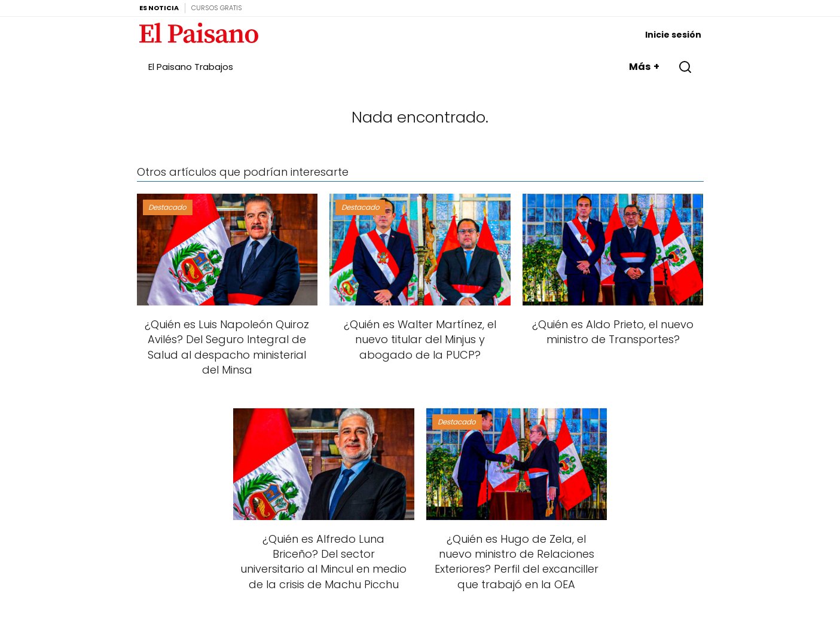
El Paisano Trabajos (191, 67)
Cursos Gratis (217, 8)
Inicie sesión (673, 35)
